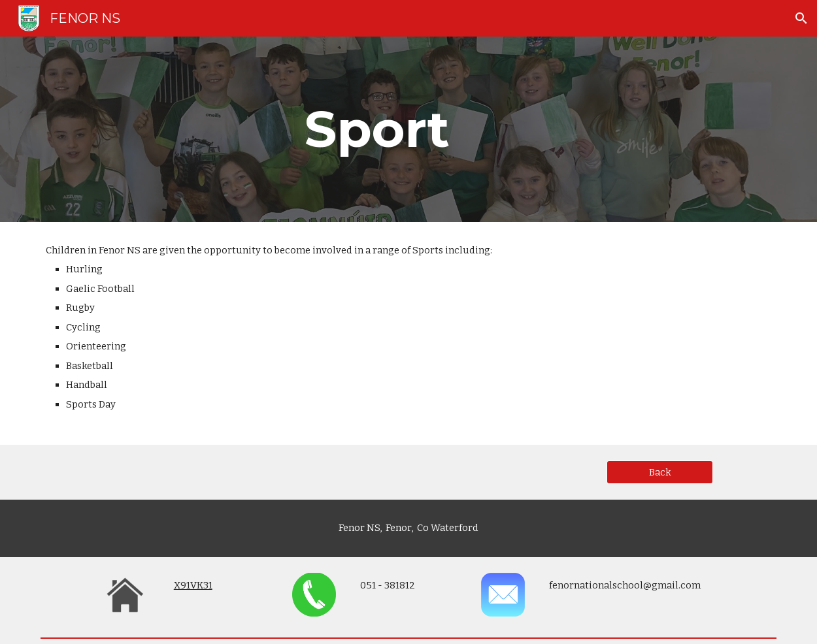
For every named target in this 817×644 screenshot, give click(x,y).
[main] (377, 129)
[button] (801, 18)
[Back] (660, 473)
